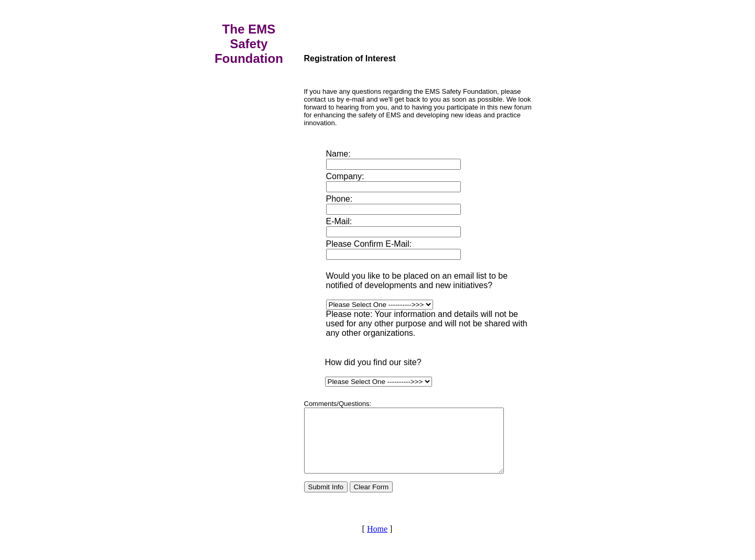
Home (377, 541)
